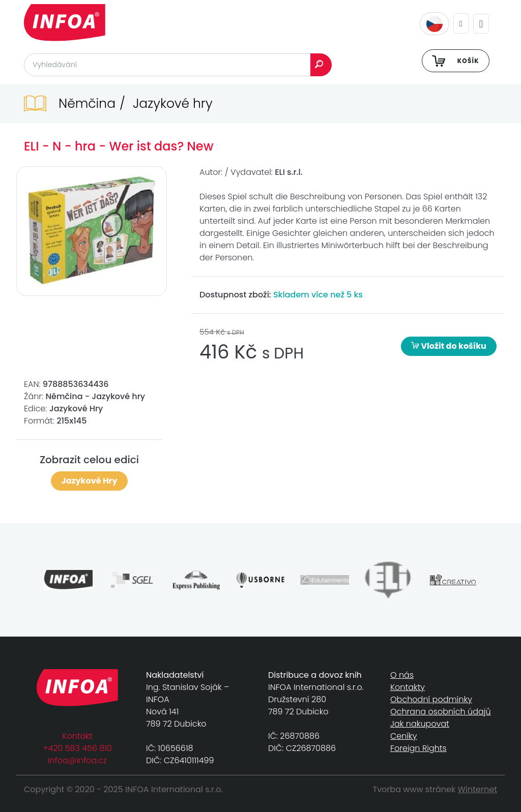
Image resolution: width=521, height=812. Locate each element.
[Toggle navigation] (481, 24)
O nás (402, 675)
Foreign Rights (418, 748)
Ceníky (403, 736)
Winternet (478, 789)
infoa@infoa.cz (77, 760)
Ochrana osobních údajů (441, 712)
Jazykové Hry (89, 481)
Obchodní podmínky (431, 699)
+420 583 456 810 (77, 748)
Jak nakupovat (420, 724)
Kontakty (408, 687)
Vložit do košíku (449, 346)
